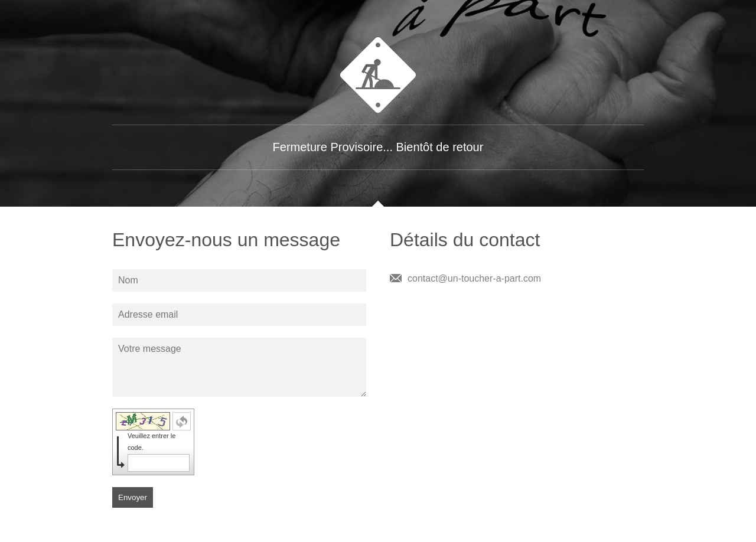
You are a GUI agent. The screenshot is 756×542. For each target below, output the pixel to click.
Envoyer (133, 497)
